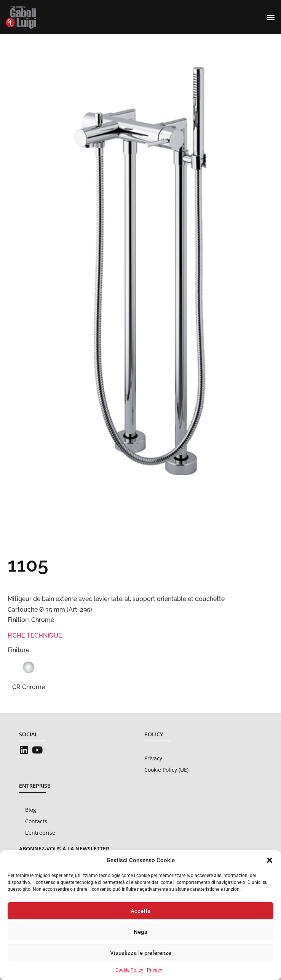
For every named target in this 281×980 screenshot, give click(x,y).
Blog (31, 810)
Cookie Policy (129, 970)
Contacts (36, 821)
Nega (140, 932)
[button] (270, 860)
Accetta (140, 911)
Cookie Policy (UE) (166, 770)
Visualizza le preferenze (141, 953)
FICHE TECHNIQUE (35, 635)
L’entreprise (40, 833)
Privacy (155, 970)
